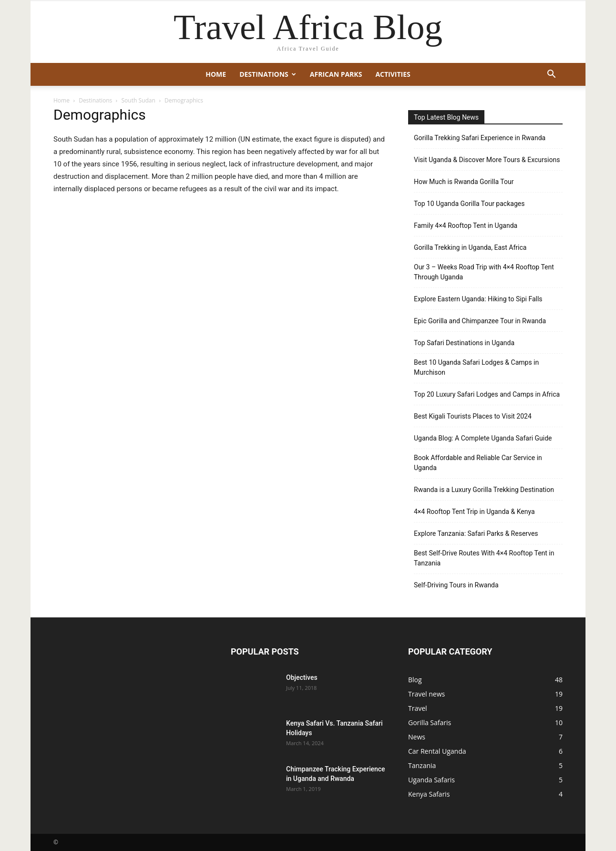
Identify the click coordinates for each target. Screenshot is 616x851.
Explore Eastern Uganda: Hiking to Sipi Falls (478, 299)
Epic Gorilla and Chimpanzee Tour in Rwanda (480, 321)
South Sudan (139, 100)
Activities (393, 74)
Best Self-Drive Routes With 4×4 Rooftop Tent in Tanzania (484, 558)
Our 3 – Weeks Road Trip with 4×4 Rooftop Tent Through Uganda (484, 272)
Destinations (268, 74)
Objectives (302, 677)
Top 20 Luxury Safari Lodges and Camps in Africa (487, 394)
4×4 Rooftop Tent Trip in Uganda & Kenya (474, 512)
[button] (551, 75)
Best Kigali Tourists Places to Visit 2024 (473, 416)
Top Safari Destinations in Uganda (464, 343)
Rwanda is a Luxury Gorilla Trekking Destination (484, 490)
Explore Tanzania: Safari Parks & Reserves (476, 533)
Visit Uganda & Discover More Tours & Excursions (487, 160)
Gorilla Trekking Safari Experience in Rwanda (480, 138)
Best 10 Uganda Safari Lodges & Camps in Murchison (476, 367)
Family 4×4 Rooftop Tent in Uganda (466, 226)
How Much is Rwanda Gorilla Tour (464, 182)
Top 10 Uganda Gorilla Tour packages (469, 204)
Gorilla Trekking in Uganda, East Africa (470, 247)
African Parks (336, 74)
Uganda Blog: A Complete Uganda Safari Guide (483, 438)
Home (216, 74)
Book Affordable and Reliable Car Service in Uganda (478, 463)
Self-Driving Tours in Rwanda (456, 585)
